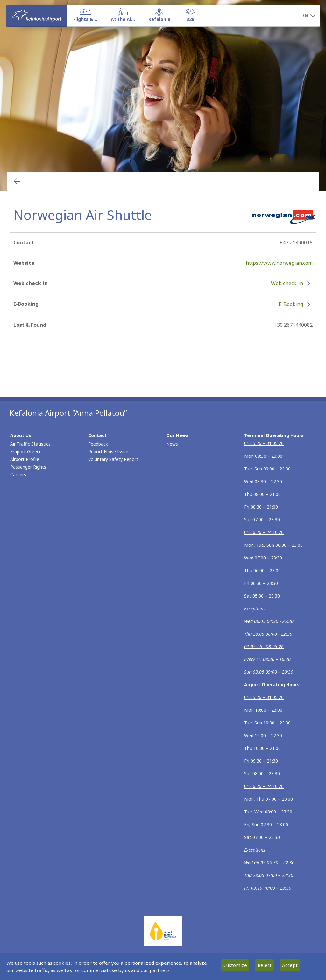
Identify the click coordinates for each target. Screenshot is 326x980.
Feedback (98, 444)
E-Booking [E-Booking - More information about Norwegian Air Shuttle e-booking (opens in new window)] (291, 304)
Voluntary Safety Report (113, 459)
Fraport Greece (26, 452)
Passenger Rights (28, 467)
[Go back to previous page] (17, 181)
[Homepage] (37, 16)
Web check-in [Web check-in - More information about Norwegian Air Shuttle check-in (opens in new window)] (287, 283)
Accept (290, 965)
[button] (309, 16)
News (172, 444)
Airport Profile (25, 459)
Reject (265, 965)
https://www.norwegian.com (279, 263)
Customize (235, 965)
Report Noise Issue (108, 452)
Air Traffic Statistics (30, 444)
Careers (18, 474)
